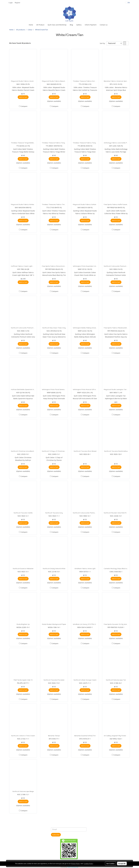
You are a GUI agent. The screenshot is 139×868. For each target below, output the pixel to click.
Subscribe (56, 835)
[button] (111, 25)
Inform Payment (91, 25)
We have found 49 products (20, 43)
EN (127, 3)
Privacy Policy (75, 863)
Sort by (103, 43)
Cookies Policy (88, 863)
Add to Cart (23, 97)
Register (17, 3)
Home (31, 25)
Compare (24, 106)
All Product (40, 25)
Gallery (79, 25)
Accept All (122, 863)
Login (11, 3)
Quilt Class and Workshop (57, 25)
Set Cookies (110, 863)
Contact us (104, 25)
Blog (71, 25)
